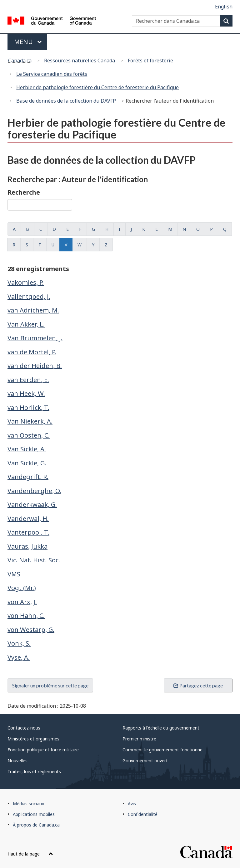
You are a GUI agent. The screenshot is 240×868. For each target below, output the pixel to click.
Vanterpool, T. (28, 532)
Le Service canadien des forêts (52, 74)
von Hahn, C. (26, 616)
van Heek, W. (26, 393)
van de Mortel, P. (32, 352)
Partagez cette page (198, 685)
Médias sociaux (28, 804)
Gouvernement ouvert (145, 761)
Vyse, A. (19, 657)
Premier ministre (139, 739)
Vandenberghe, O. (34, 491)
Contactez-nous (24, 728)
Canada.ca (20, 61)
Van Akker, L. (26, 324)
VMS (14, 574)
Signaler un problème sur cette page (50, 685)
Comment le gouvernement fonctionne (162, 750)
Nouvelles (17, 761)
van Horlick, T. (28, 407)
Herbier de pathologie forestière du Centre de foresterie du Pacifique (97, 87)
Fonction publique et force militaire (43, 750)
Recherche (24, 192)
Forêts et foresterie (150, 61)
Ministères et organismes (33, 739)
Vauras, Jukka (27, 546)
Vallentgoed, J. (29, 296)
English (224, 7)
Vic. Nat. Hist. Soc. (34, 560)
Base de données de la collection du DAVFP (66, 101)
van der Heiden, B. (35, 366)
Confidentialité (143, 814)
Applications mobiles (34, 814)
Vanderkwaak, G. (32, 504)
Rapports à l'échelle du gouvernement (161, 728)
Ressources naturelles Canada (80, 61)
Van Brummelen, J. (35, 338)
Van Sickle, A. (27, 449)
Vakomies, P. (26, 282)
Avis (132, 804)
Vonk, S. (19, 643)
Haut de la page (30, 854)
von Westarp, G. (31, 630)
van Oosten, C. (29, 435)
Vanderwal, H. (28, 519)
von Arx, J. (22, 602)
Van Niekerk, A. (30, 421)
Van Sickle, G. (27, 463)
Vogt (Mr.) (22, 588)
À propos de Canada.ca (36, 825)
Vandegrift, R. (28, 477)
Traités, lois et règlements (34, 771)
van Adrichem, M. (33, 310)
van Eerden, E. (28, 380)
